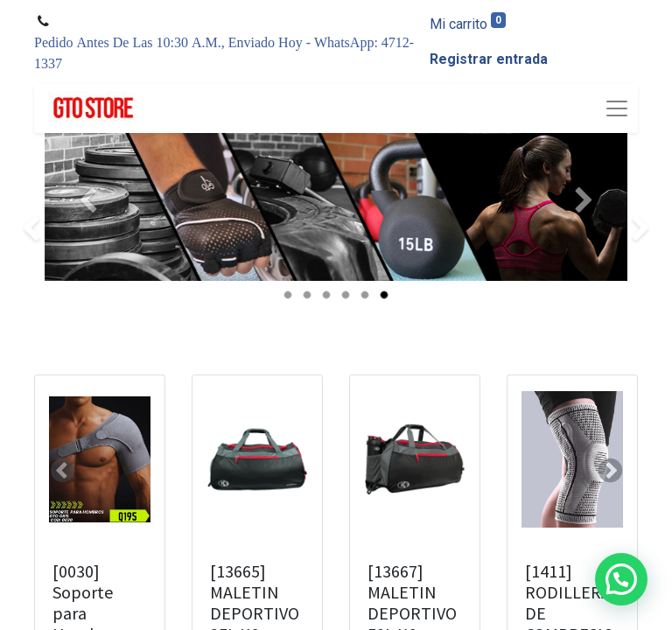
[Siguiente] (584, 229)
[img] (27, 229)
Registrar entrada (489, 59)
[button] (62, 471)
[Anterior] (88, 229)
